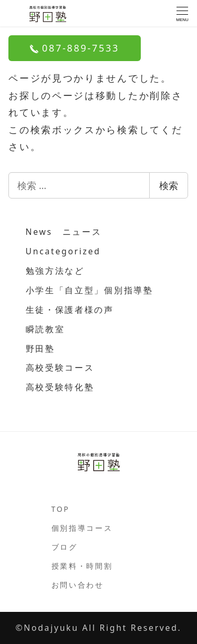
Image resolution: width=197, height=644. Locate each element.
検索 (169, 185)
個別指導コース (82, 528)
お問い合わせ (78, 585)
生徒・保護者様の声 (70, 310)
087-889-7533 (75, 48)
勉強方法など (55, 271)
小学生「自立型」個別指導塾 (90, 290)
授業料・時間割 (82, 566)
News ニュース (64, 232)
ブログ (65, 547)
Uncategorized (63, 251)
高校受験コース (60, 368)
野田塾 (40, 349)
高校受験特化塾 (60, 387)
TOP (61, 509)
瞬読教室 (45, 329)
